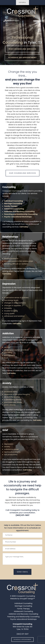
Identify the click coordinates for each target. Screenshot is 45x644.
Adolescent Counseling (14, 209)
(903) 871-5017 (11, 21)
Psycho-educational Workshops (18, 217)
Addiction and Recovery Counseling (19, 211)
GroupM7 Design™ (27, 599)
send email (22, 572)
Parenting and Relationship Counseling (21, 214)
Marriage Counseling (13, 204)
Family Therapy (11, 206)
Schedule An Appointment (22, 57)
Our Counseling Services (22, 49)
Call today (24, 227)
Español (22, 2)
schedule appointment (23, 639)
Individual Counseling (13, 201)
